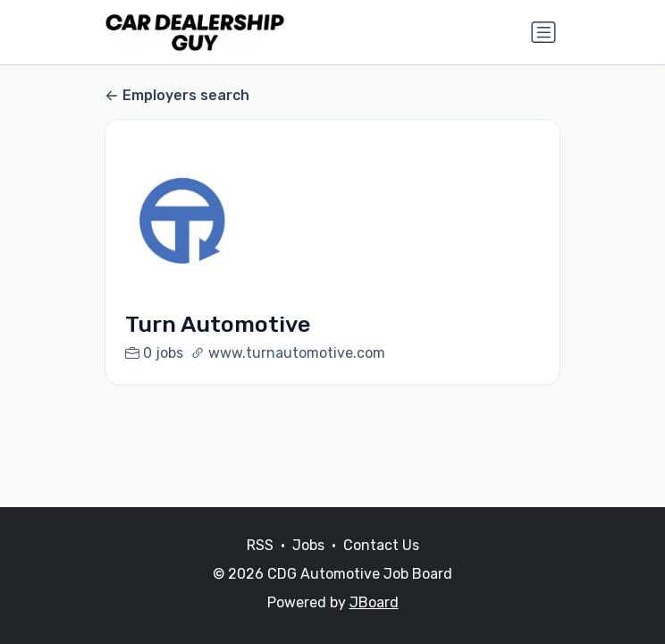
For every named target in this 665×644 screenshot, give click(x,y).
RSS (260, 545)
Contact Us (381, 545)
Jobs (308, 545)
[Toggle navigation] (543, 32)
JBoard (374, 602)
